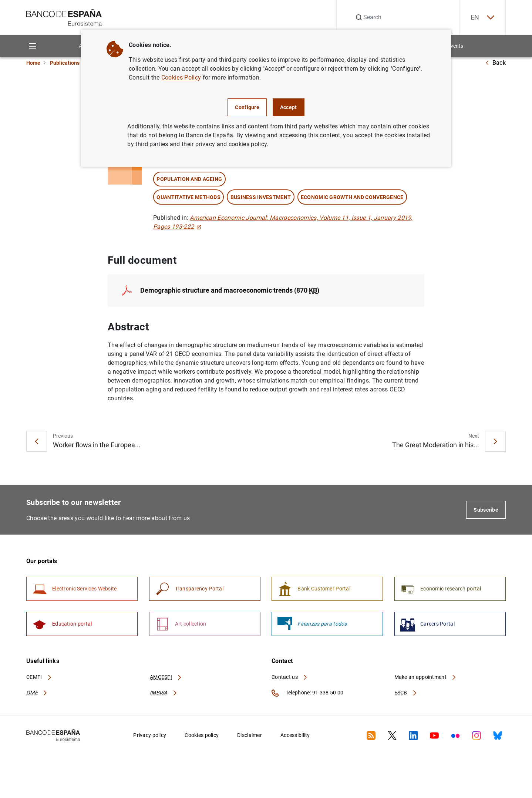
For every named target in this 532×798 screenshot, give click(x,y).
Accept (289, 107)
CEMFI (39, 677)
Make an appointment (426, 677)
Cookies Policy (181, 78)
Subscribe (486, 510)
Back (495, 63)
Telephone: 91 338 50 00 (307, 693)
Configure (247, 107)
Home (33, 63)
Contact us (290, 677)
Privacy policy (150, 735)
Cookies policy (202, 735)
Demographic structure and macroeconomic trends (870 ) (230, 290)
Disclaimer (250, 735)
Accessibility (295, 735)
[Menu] (32, 46)
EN (482, 18)
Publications (65, 63)
